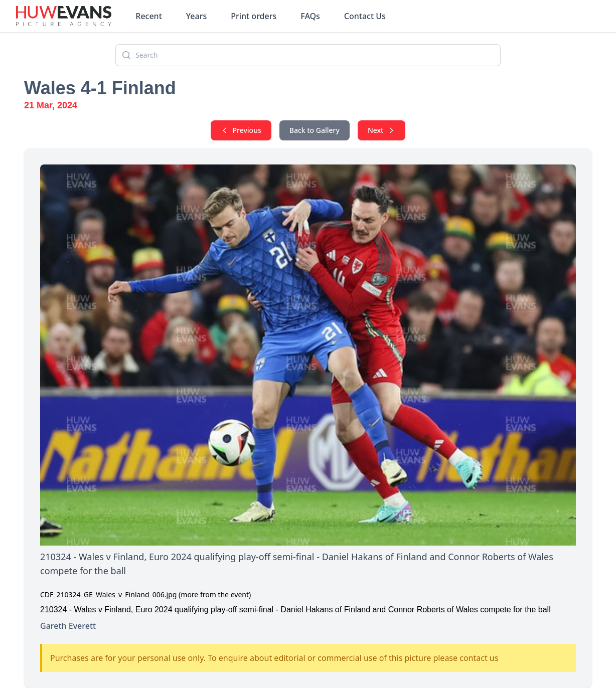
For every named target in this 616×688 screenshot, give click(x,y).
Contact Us (365, 16)
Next (382, 130)
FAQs (310, 16)
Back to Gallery (315, 130)
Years (196, 16)
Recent (149, 16)
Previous (241, 130)
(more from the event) (215, 594)
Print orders (254, 16)
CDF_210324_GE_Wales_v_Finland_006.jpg (108, 594)
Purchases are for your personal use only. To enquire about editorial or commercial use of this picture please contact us (274, 658)
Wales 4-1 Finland (100, 88)
